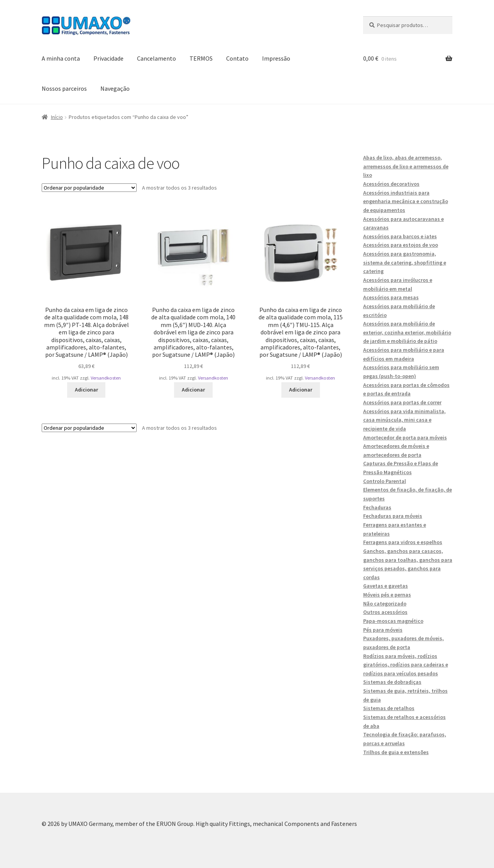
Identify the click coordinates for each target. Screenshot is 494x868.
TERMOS (201, 58)
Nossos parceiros (64, 88)
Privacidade (108, 58)
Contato (237, 58)
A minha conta (61, 58)
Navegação (115, 88)
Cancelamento (156, 58)
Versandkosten (106, 378)
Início (57, 117)
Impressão (276, 58)
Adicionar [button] (86, 390)
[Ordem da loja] (89, 188)
